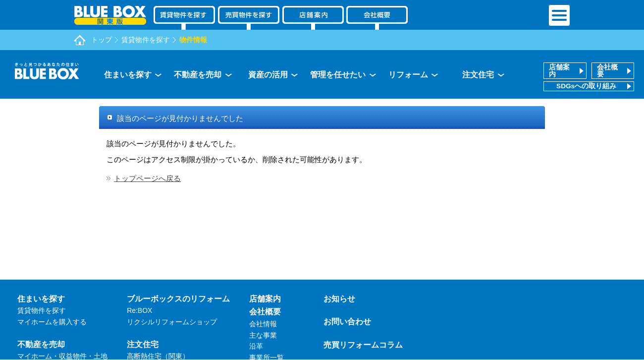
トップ (102, 40)
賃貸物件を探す (146, 40)
